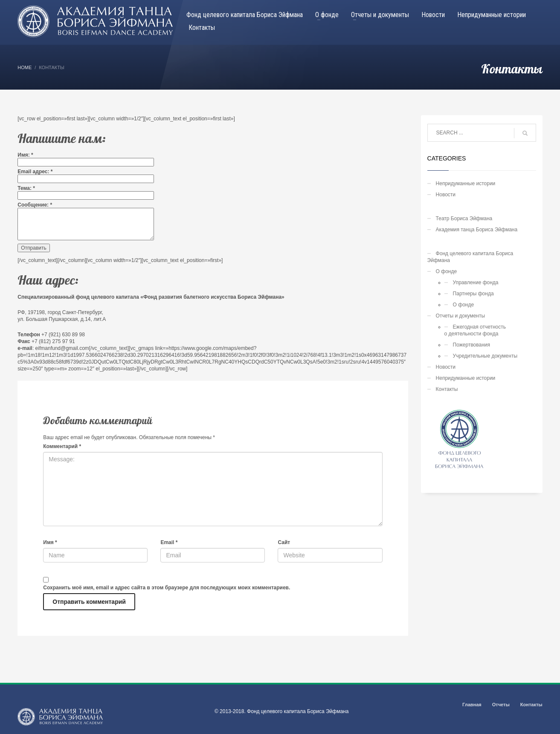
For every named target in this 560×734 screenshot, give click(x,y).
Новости (446, 195)
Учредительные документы (485, 356)
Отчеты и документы (460, 316)
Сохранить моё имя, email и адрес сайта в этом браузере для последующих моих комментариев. (167, 588)
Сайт (284, 542)
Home (25, 67)
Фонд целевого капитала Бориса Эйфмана (470, 257)
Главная (472, 705)
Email (169, 542)
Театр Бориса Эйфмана (464, 218)
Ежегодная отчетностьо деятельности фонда (475, 330)
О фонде (447, 271)
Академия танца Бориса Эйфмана (477, 230)
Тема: (26, 188)
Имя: (25, 155)
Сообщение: (35, 205)
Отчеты (501, 705)
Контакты (447, 389)
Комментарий (62, 446)
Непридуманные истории (466, 183)
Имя (50, 542)
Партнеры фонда (473, 294)
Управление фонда (476, 283)
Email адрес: (35, 172)
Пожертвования (472, 345)
